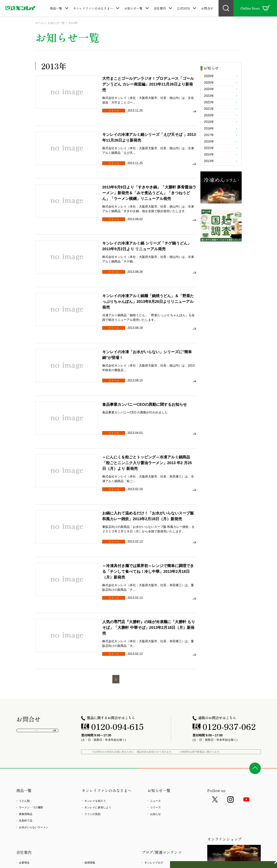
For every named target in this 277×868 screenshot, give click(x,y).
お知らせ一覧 (133, 8)
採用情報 (90, 780)
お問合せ (207, 8)
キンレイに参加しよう (98, 725)
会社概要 (24, 786)
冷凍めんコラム (154, 786)
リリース (156, 725)
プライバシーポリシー (98, 793)
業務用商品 (26, 731)
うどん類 (24, 718)
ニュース (156, 718)
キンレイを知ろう (95, 718)
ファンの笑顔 (92, 731)
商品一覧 (56, 8)
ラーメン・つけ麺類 (31, 725)
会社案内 (160, 8)
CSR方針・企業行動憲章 (34, 800)
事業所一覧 (26, 793)
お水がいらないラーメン (34, 744)
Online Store (255, 8)
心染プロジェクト (30, 813)
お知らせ (156, 731)
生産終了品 (26, 738)
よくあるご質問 (38, 650)
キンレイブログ (154, 780)
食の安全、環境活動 (31, 806)
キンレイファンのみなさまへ (93, 8)
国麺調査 (150, 793)
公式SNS (183, 8)
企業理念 (24, 780)
